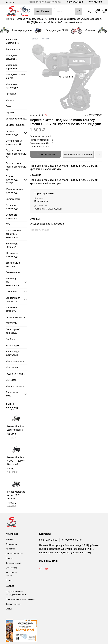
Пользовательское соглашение (20, 599)
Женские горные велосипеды (14, 191)
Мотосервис (11, 568)
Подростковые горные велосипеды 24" (16, 167)
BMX (8, 224)
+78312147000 (95, 2)
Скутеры (10, 112)
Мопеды (10, 100)
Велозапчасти (13, 272)
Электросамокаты (15, 317)
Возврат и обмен (13, 604)
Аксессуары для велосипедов (12, 282)
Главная (34, 39)
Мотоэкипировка (15, 361)
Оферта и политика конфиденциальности (16, 593)
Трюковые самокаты (11, 309)
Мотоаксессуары (15, 386)
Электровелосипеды (16, 119)
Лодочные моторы (15, 374)
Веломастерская (13, 563)
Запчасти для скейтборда (13, 353)
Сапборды (11, 339)
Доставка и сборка (14, 554)
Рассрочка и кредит (11, 574)
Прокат (9, 580)
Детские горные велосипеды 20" (14, 143)
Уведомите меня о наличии (78, 154)
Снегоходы (11, 380)
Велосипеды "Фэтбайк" (12, 245)
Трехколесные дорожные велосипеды (13, 234)
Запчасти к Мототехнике (13, 41)
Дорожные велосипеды (12, 216)
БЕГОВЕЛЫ (11, 323)
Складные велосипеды (12, 207)
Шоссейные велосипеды (12, 255)
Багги (9, 106)
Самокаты (11, 292)
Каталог (10, 2)
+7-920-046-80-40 (72, 540)
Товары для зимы (12, 394)
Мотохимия (12, 367)
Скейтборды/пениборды (13, 331)
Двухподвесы (13, 199)
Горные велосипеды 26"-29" (12, 180)
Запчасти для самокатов (13, 300)
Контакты (10, 549)
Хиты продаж (13, 345)
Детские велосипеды (12, 133)
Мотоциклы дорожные (12, 67)
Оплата (9, 558)
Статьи (9, 609)
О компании (11, 544)
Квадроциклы (13, 49)
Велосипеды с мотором (13, 265)
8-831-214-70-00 (75, 2)
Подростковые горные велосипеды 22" (16, 154)
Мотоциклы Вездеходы (12, 57)
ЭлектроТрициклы (15, 125)
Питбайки (11, 94)
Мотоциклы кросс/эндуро (16, 76)
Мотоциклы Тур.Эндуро (12, 86)
